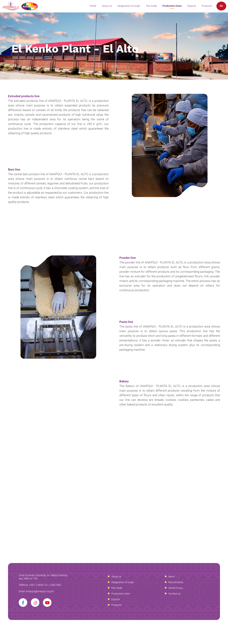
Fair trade (151, 6)
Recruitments (176, 582)
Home (93, 6)
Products (207, 6)
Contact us (174, 594)
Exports (192, 6)
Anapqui (20, 6)
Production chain (172, 6)
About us (107, 6)
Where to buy (176, 588)
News (171, 577)
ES (221, 6)
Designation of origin (129, 6)
